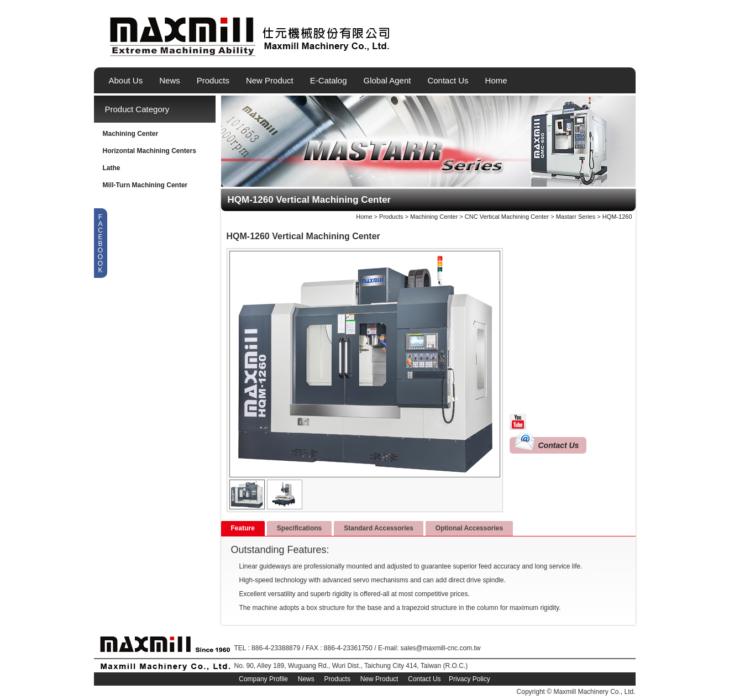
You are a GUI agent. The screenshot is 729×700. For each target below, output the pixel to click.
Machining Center (131, 134)
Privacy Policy (470, 679)
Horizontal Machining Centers (150, 151)
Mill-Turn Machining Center (145, 185)
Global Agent (387, 80)
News (170, 80)
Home (496, 80)
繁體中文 (610, 51)
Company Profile (263, 679)
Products (213, 80)
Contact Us (448, 80)
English (591, 51)
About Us (126, 80)
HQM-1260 (617, 217)
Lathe (112, 168)
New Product (270, 80)
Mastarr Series (576, 217)
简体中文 (628, 51)
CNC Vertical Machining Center (507, 217)
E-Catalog (329, 80)
